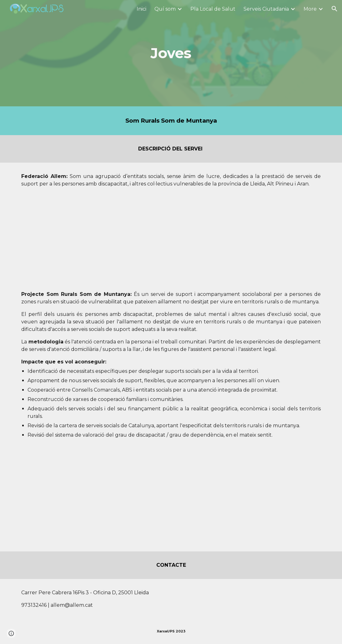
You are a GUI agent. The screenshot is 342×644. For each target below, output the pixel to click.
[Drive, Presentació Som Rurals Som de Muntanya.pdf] (93, 503)
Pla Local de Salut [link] (213, 9)
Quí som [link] (165, 9)
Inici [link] (141, 9)
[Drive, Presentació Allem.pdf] (80, 239)
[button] (334, 9)
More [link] (310, 9)
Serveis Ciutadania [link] (266, 9)
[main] (171, 53)
